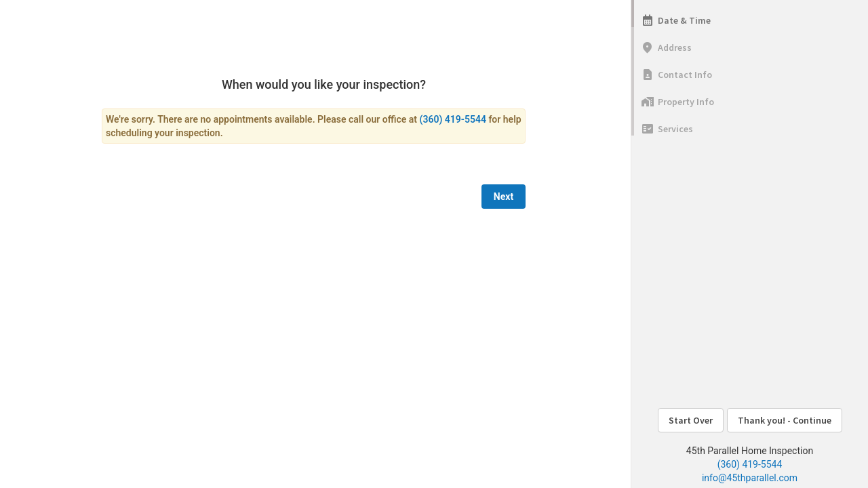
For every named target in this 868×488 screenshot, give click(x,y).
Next (504, 197)
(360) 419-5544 (750, 464)
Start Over (691, 420)
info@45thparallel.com (750, 478)
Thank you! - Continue (785, 420)
